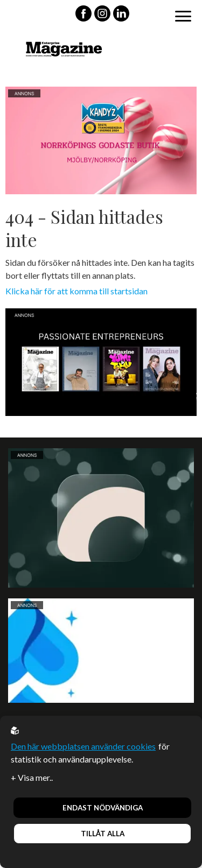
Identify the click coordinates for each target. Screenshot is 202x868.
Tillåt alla (103, 834)
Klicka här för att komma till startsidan (76, 291)
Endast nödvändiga (103, 808)
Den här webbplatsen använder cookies (83, 746)
